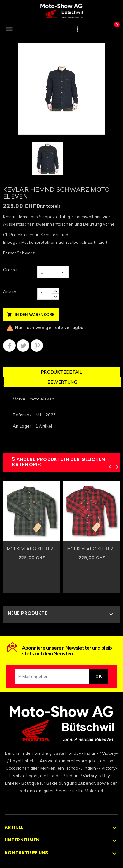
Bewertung (62, 382)
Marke (19, 399)
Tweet (23, 346)
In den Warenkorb (31, 314)
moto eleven (42, 399)
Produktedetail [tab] (61, 372)
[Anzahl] (45, 294)
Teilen (9, 346)
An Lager (22, 426)
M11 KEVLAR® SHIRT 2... (32, 549)
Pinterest (37, 346)
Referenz (22, 415)
